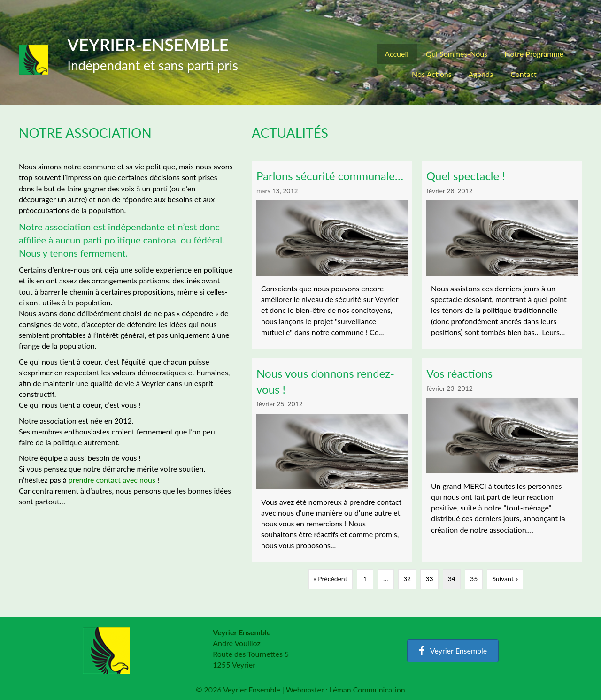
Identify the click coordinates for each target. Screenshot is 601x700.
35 (474, 579)
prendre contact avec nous (112, 480)
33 (429, 579)
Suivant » (505, 579)
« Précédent (331, 579)
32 (407, 579)
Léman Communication (367, 689)
